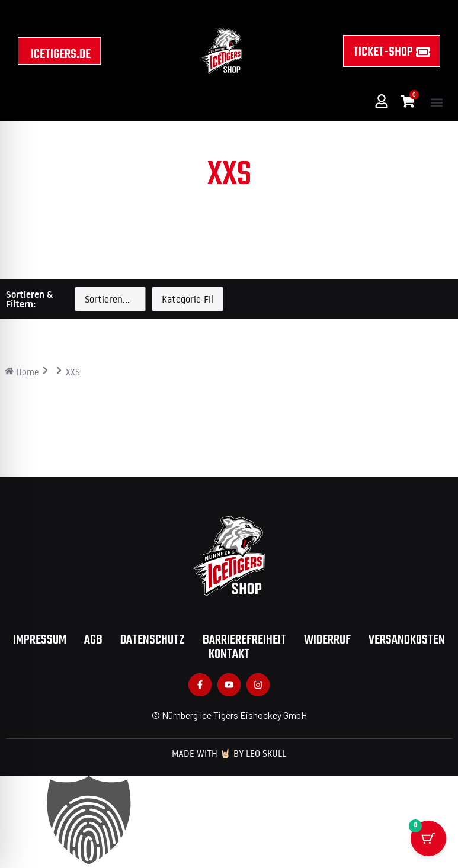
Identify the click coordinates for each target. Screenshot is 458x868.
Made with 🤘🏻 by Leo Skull (229, 753)
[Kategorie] (187, 299)
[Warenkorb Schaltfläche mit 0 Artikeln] (428, 832)
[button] (436, 102)
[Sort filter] (110, 299)
